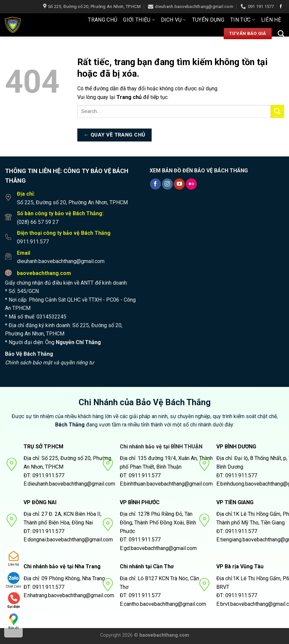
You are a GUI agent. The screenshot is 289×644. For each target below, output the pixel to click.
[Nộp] (277, 111)
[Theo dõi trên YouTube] (179, 184)
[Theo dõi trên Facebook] (281, 7)
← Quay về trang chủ (114, 135)
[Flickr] (191, 184)
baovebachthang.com (44, 273)
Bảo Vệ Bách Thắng (29, 354)
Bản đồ (14, 622)
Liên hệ (271, 20)
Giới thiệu (139, 20)
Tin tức (243, 20)
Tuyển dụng (208, 20)
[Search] (281, 33)
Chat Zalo (13, 580)
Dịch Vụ (174, 20)
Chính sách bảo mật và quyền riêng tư (49, 363)
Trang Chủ (103, 20)
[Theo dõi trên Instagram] (167, 184)
